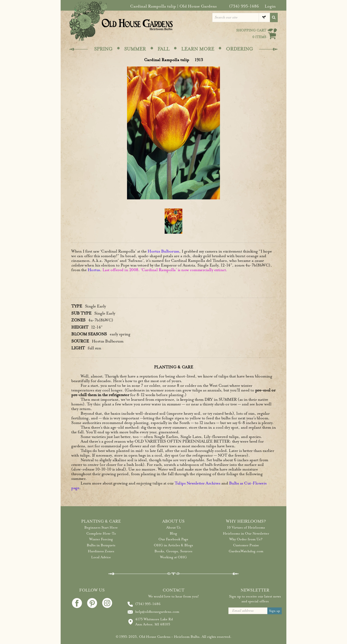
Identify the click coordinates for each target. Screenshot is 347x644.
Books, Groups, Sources (173, 551)
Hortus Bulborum (163, 251)
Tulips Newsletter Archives (197, 483)
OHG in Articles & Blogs (173, 545)
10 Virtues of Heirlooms (246, 527)
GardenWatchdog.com (246, 551)
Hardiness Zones (101, 551)
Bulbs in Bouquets (101, 545)
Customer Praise (246, 545)
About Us (173, 527)
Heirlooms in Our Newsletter (246, 533)
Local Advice (101, 557)
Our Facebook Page (173, 539)
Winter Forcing (101, 539)
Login (270, 6)
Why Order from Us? (246, 539)
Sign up (275, 611)
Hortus (94, 270)
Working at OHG (173, 557)
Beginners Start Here (101, 527)
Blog (173, 533)
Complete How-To (101, 533)
